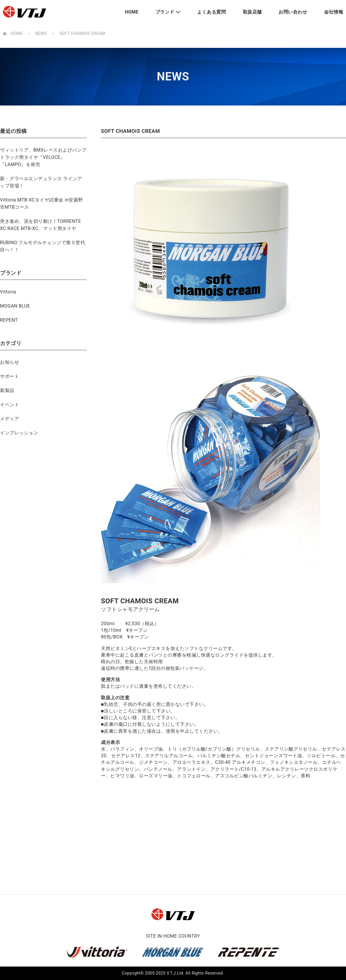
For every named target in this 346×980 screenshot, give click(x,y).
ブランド (165, 12)
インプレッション (19, 433)
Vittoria (8, 292)
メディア (10, 419)
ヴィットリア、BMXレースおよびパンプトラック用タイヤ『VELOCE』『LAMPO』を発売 (43, 157)
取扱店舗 (252, 12)
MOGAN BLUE (15, 306)
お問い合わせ (293, 12)
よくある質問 (211, 12)
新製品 (7, 390)
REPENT (9, 320)
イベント (10, 405)
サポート (10, 376)
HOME (132, 12)
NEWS (41, 33)
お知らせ (10, 362)
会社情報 (334, 12)
